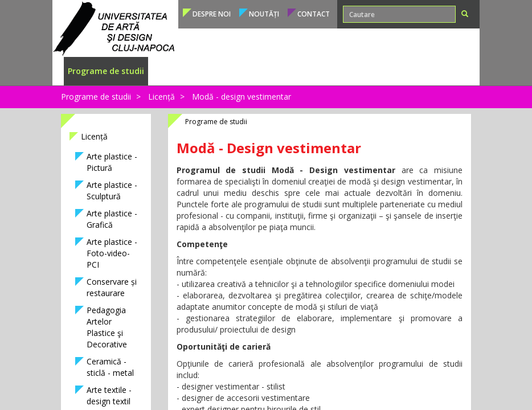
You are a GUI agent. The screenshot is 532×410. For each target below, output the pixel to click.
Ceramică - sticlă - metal (110, 367)
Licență (161, 97)
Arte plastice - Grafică (112, 219)
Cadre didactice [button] (270, 71)
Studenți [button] (214, 71)
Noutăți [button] (264, 14)
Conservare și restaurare (112, 287)
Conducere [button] (438, 71)
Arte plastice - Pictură (112, 162)
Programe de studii (96, 97)
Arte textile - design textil (109, 395)
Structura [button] (390, 71)
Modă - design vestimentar (242, 97)
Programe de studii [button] (106, 71)
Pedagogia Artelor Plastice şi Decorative (107, 327)
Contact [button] (314, 14)
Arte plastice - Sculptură (112, 190)
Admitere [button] (171, 71)
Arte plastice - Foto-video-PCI (112, 253)
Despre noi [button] (212, 14)
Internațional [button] (336, 71)
